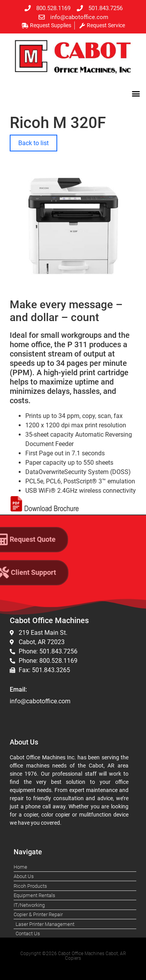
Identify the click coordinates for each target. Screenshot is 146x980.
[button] (136, 93)
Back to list (33, 143)
